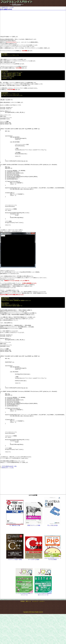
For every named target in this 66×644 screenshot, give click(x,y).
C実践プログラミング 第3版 (34, 572)
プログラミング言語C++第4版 (15, 606)
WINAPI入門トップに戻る (8, 7)
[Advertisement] (31, 23)
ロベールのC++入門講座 (34, 606)
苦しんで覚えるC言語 (53, 572)
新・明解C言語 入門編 (15, 572)
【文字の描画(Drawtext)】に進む (9, 513)
